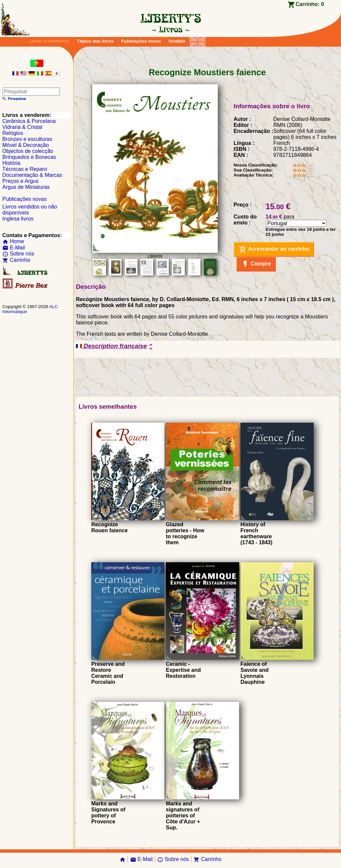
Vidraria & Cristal (22, 127)
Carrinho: (310, 4)
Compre (256, 264)
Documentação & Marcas (32, 175)
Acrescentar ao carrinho (274, 249)
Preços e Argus (20, 181)
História (11, 163)
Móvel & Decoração (26, 145)
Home (13, 241)
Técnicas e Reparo (25, 169)
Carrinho (16, 260)
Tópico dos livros (95, 41)
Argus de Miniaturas (26, 187)
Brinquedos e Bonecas (29, 157)
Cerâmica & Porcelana (29, 121)
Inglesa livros (18, 219)
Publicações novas (141, 41)
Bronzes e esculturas (27, 139)
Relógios (13, 133)
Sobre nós (18, 254)
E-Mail (14, 248)
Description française (115, 346)
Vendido (177, 41)
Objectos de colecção (28, 151)
